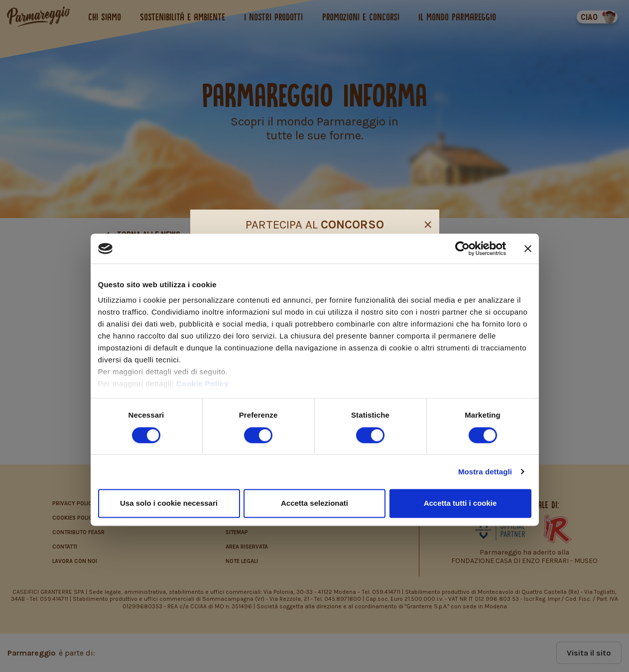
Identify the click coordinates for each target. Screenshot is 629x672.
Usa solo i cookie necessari (169, 503)
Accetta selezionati (314, 503)
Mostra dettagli (485, 472)
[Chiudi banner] (528, 248)
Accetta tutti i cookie (460, 503)
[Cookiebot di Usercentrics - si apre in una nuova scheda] (462, 248)
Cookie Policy (202, 384)
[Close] (428, 223)
